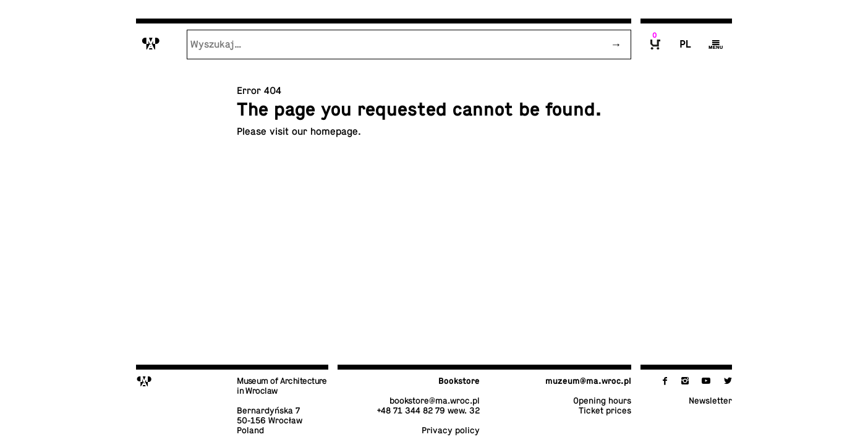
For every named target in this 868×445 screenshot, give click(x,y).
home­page (334, 132)
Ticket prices (605, 410)
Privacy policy (451, 430)
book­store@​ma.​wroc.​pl (435, 400)
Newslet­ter (710, 400)
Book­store (459, 381)
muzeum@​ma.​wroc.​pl (588, 381)
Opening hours (602, 400)
